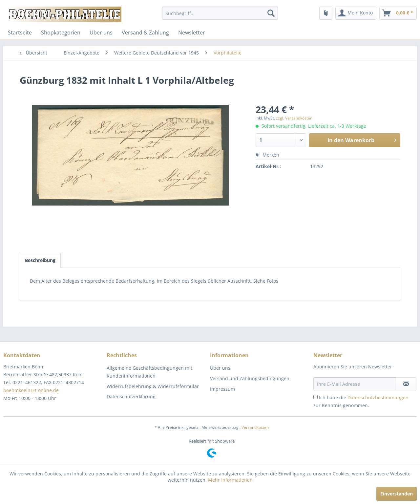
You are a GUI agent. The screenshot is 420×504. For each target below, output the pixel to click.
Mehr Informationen (230, 480)
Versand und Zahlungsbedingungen (250, 378)
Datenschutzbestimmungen (378, 397)
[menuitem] (220, 13)
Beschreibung (40, 260)
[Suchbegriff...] (220, 13)
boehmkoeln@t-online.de (31, 390)
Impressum (222, 389)
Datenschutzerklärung (131, 396)
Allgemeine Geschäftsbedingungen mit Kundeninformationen (149, 372)
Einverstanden (397, 494)
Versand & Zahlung (145, 33)
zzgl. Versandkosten (294, 118)
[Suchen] (271, 13)
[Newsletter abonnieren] (406, 384)
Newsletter (192, 33)
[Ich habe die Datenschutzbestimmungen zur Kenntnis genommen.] (315, 397)
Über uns (101, 33)
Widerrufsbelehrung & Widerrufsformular (153, 386)
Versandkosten (255, 427)
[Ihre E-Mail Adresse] (355, 384)
